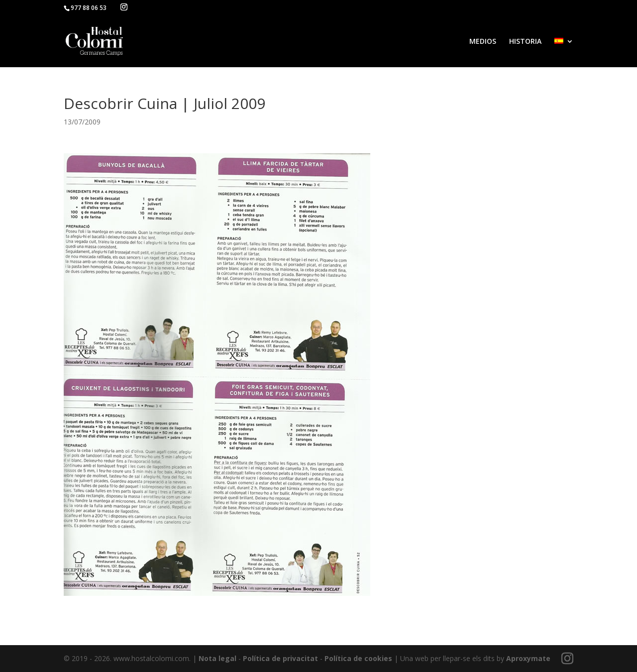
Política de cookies (358, 658)
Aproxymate (528, 658)
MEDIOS (483, 42)
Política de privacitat (280, 658)
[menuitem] (564, 53)
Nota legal (217, 658)
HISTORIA (525, 42)
